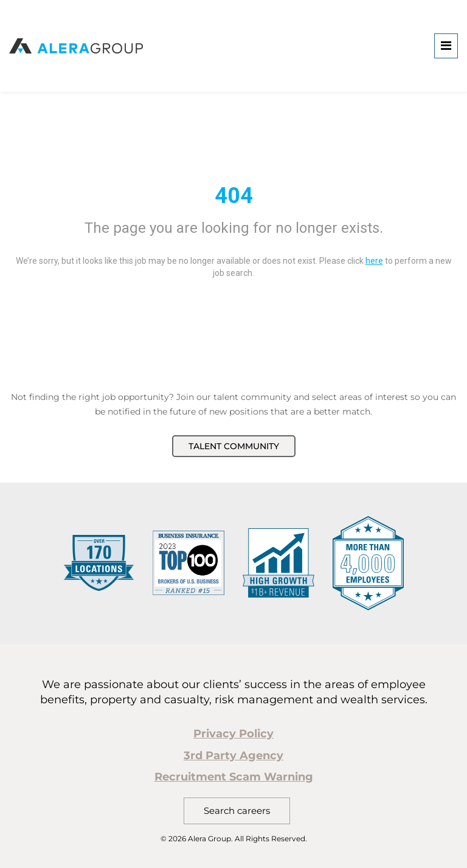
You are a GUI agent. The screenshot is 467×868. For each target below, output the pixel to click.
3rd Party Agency (233, 756)
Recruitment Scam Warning (234, 777)
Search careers (237, 811)
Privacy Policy (233, 734)
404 (234, 196)
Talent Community (234, 446)
